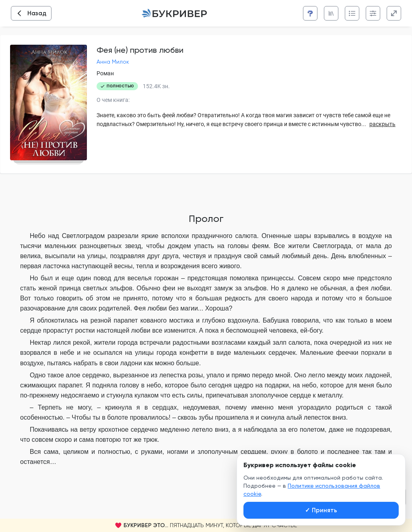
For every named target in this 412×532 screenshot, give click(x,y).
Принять (321, 510)
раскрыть (382, 124)
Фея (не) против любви (140, 50)
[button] (206, 525)
